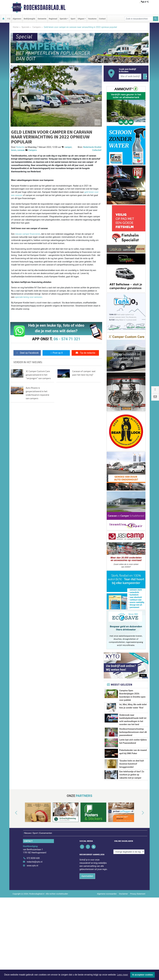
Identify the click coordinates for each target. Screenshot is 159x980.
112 (9, 19)
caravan (21, 150)
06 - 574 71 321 (67, 339)
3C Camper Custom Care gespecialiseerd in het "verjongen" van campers (38, 375)
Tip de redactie (85, 353)
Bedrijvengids (29, 19)
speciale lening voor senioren (29, 297)
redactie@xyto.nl (35, 924)
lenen (14, 150)
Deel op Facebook (27, 353)
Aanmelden (87, 938)
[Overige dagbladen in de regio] (129, 914)
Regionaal (53, 19)
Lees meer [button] (122, 975)
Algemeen (17, 19)
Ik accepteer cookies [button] (143, 975)
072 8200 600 (33, 921)
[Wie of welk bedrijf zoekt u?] (130, 76)
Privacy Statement (138, 956)
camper (68, 147)
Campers (37, 27)
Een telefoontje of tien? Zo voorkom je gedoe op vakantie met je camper (132, 821)
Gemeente (42, 19)
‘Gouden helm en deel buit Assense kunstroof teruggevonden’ (132, 801)
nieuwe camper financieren (28, 234)
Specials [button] (63, 19)
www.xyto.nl (32, 928)
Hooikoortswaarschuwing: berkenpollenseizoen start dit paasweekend (133, 748)
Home (16, 27)
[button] (13, 875)
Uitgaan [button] (81, 19)
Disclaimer (123, 956)
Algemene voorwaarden (107, 956)
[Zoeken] (156, 19)
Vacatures (92, 19)
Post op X (56, 353)
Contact (102, 19)
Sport (73, 19)
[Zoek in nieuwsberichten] (139, 19)
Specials (25, 27)
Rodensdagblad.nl (45, 7)
